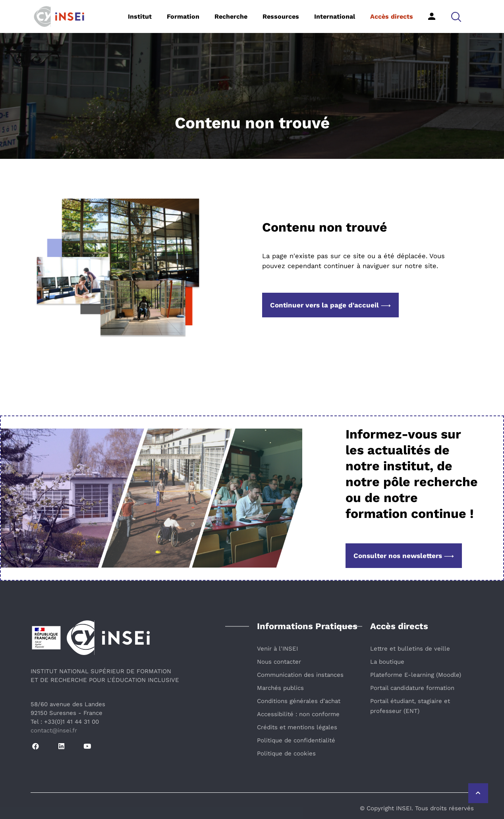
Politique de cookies (286, 753)
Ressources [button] (281, 16)
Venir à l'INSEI (277, 649)
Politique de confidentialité (296, 740)
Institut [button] (140, 16)
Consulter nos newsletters (404, 556)
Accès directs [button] (392, 16)
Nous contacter (279, 662)
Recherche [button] (231, 16)
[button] (456, 16)
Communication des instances (300, 675)
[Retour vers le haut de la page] (478, 793)
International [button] (335, 16)
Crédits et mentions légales (297, 727)
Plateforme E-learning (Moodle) (416, 675)
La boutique (387, 662)
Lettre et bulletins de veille (410, 649)
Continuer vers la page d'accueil (330, 305)
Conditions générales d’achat (299, 701)
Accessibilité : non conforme (298, 714)
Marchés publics (280, 688)
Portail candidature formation (412, 688)
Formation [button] (183, 16)
